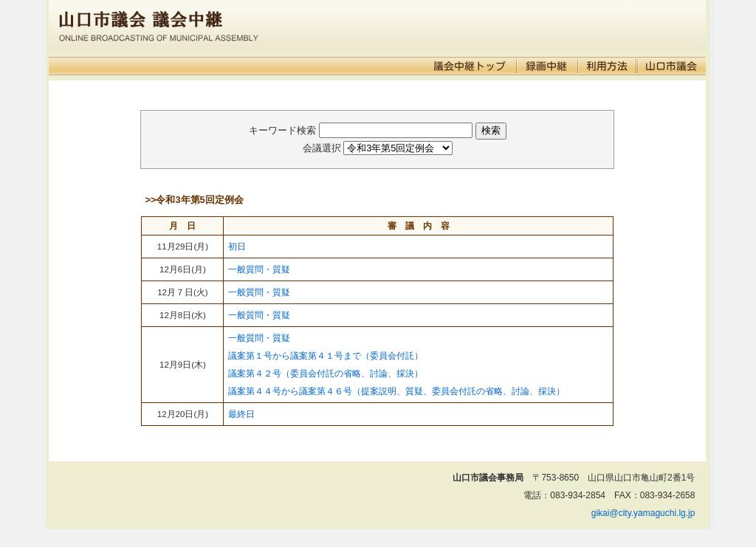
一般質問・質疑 (259, 269)
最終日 (241, 414)
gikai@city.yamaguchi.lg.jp (643, 513)
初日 (237, 247)
